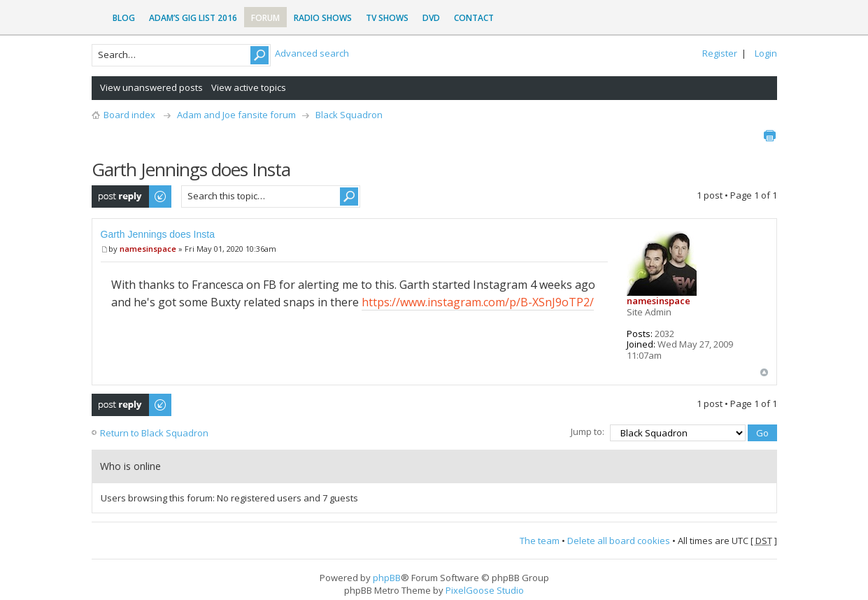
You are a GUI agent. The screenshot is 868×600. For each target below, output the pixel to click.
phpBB (387, 578)
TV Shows (387, 18)
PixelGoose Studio (485, 590)
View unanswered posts (151, 87)
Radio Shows (323, 18)
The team (540, 541)
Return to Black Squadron (154, 433)
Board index (129, 115)
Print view (769, 136)
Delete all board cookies (619, 541)
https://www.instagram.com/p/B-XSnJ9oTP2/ (478, 302)
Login (766, 53)
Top (764, 372)
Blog (124, 18)
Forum (265, 18)
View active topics (249, 87)
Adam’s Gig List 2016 (193, 18)
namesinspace (148, 249)
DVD (431, 18)
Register (720, 53)
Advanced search (312, 53)
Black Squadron (349, 115)
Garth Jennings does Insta (158, 234)
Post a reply (132, 197)
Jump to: (588, 431)
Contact (474, 18)
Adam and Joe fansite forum (236, 115)
